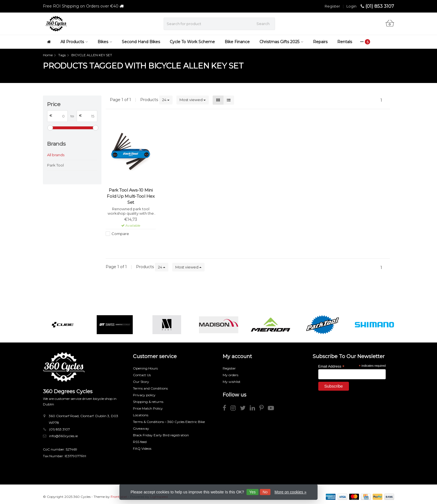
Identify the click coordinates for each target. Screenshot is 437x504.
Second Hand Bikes (141, 42)
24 (166, 100)
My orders (230, 375)
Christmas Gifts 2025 (281, 42)
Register (332, 6)
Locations (141, 415)
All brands (56, 155)
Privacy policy (144, 395)
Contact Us (142, 375)
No (265, 492)
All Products (74, 42)
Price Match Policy (148, 408)
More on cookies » (290, 492)
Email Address (331, 366)
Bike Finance (237, 42)
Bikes (105, 42)
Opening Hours (145, 368)
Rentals (345, 42)
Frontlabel (119, 497)
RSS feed (140, 442)
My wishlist (232, 382)
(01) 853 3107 (380, 6)
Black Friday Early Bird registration (161, 435)
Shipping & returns (148, 402)
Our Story (141, 382)
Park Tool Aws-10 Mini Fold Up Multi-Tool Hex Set (131, 196)
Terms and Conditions (150, 388)
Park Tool (55, 165)
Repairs (320, 42)
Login (351, 6)
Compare (120, 234)
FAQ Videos (142, 448)
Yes (252, 492)
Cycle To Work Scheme (192, 42)
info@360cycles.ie (63, 436)
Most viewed (193, 100)
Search (263, 24)
